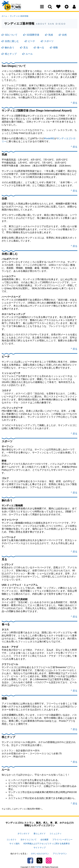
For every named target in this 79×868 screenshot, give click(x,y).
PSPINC (38, 864)
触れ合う (10, 47)
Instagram (49, 857)
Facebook (30, 857)
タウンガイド (23, 833)
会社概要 (44, 839)
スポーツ (49, 41)
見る (26, 47)
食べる (41, 47)
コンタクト (12, 839)
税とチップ (11, 54)
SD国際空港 (33, 35)
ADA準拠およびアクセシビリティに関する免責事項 (46, 842)
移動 (56, 47)
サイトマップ (40, 845)
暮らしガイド (40, 833)
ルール (29, 54)
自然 (64, 35)
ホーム (4, 16)
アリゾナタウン (60, 851)
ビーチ (32, 41)
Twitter (39, 857)
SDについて (11, 35)
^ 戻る (74, 103)
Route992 (49, 138)
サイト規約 (14, 842)
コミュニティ (56, 833)
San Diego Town (16, 9)
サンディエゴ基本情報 (18, 16)
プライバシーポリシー (62, 839)
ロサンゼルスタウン (40, 851)
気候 (51, 35)
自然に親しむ (12, 41)
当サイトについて (29, 839)
